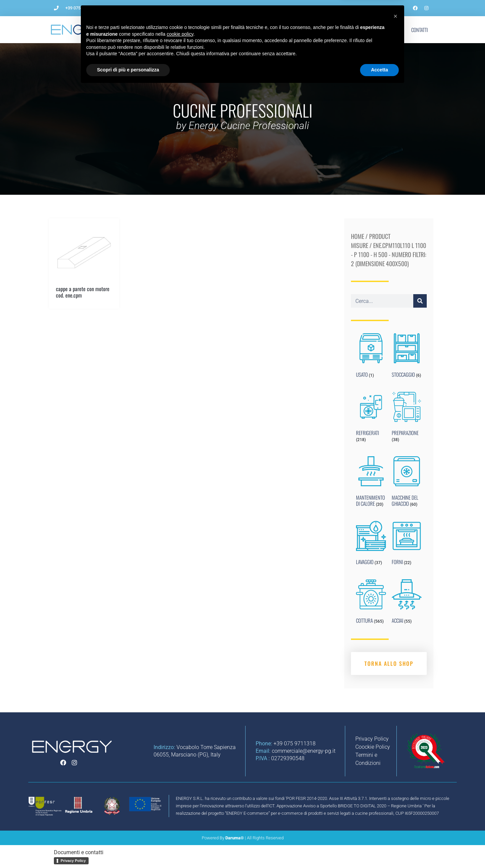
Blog (341, 30)
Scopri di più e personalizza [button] (128, 849)
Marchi (367, 30)
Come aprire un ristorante (199, 30)
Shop (393, 30)
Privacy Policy (73, 861)
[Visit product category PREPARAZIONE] (407, 418)
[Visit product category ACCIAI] (407, 603)
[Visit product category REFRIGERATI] (371, 418)
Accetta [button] (379, 849)
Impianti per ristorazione (265, 30)
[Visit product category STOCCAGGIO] (407, 357)
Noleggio (313, 30)
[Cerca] (420, 301)
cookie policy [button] (180, 814)
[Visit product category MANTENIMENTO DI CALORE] (371, 483)
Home (358, 236)
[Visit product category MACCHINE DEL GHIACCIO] (407, 483)
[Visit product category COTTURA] (371, 603)
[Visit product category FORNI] (407, 545)
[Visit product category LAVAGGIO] (371, 545)
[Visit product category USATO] (371, 357)
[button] (395, 796)
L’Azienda (149, 30)
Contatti (419, 30)
